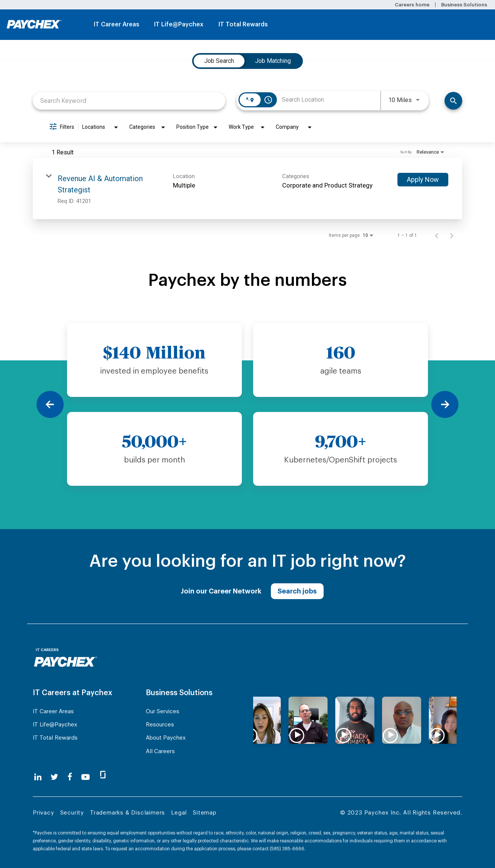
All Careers (160, 751)
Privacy (44, 813)
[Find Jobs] (453, 101)
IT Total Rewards (243, 24)
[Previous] (50, 404)
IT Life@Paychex (179, 24)
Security (72, 813)
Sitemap (205, 813)
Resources (160, 725)
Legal (179, 813)
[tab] (219, 61)
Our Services (163, 712)
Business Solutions (464, 5)
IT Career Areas (117, 24)
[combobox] (129, 101)
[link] (247, 188)
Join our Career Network (221, 591)
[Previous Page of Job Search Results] (437, 235)
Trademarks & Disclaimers (128, 813)
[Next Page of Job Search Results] (452, 235)
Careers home (412, 5)
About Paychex (166, 738)
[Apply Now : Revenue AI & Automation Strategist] (423, 180)
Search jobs (297, 591)
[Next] (445, 404)
